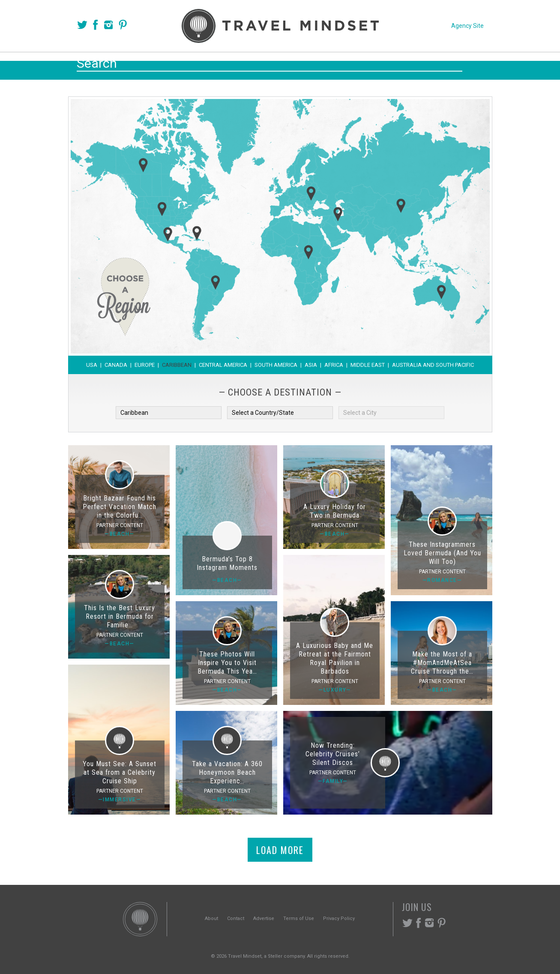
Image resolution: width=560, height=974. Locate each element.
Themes (283, 65)
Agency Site (467, 26)
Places (239, 65)
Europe (145, 365)
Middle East (368, 365)
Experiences (338, 65)
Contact (236, 919)
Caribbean (177, 365)
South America (276, 365)
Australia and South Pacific (433, 365)
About (211, 919)
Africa (334, 365)
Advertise (264, 919)
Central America (223, 365)
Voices (197, 65)
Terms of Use (299, 919)
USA (92, 365)
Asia (311, 365)
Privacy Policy (339, 919)
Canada (116, 365)
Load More (280, 850)
